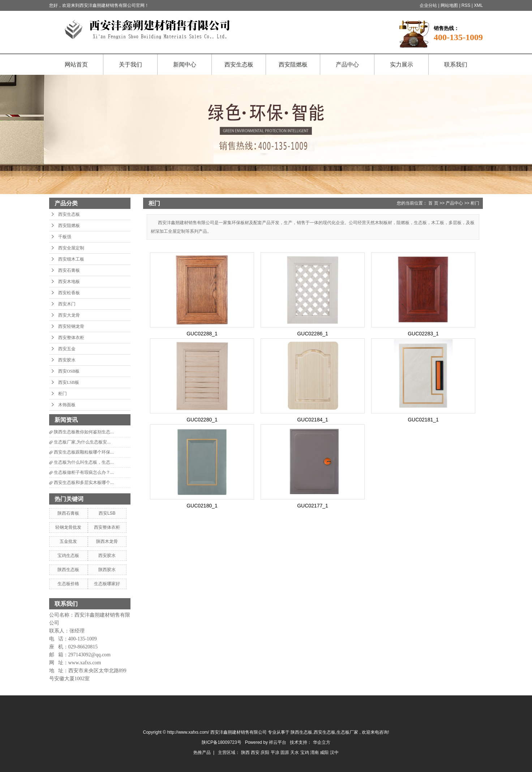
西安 (256, 752)
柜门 (63, 394)
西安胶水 (67, 360)
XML (478, 5)
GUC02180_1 (202, 506)
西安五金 (67, 349)
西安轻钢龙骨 (71, 326)
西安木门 (67, 304)
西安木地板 (69, 282)
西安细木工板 (71, 259)
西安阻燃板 (293, 65)
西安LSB (107, 513)
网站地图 (450, 5)
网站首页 (76, 65)
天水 (295, 752)
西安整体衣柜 (71, 338)
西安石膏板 (69, 270)
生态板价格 (68, 584)
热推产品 (202, 752)
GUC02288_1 (202, 334)
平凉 (276, 752)
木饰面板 (67, 405)
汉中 (334, 752)
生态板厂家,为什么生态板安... (82, 442)
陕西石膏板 (68, 513)
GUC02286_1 (313, 334)
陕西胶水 (107, 570)
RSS (466, 5)
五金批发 (68, 541)
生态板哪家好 (107, 584)
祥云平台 (278, 742)
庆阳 (265, 752)
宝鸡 (305, 752)
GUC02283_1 (423, 334)
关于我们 (130, 65)
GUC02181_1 (423, 420)
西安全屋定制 (71, 248)
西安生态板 (239, 65)
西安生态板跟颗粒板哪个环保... (84, 452)
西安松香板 (69, 293)
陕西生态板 (68, 570)
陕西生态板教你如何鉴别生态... (84, 432)
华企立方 (322, 742)
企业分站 (428, 5)
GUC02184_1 (313, 420)
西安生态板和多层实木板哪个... (84, 482)
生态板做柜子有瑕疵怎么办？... (84, 472)
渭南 (315, 752)
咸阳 (325, 752)
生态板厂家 (347, 732)
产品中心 (347, 65)
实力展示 (402, 65)
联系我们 (456, 65)
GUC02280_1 (202, 420)
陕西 (246, 752)
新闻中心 (185, 65)
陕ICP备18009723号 (221, 742)
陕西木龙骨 (107, 541)
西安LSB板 (69, 382)
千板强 (65, 237)
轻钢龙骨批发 (68, 527)
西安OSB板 (69, 371)
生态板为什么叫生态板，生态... (84, 462)
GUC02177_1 (313, 506)
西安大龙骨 (69, 315)
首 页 (433, 203)
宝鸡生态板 (68, 556)
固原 (285, 752)
